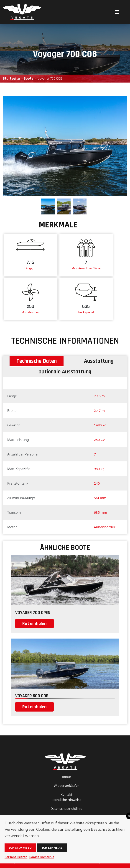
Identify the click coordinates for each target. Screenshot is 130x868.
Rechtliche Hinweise (66, 800)
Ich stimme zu (20, 848)
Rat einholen (34, 624)
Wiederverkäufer (66, 786)
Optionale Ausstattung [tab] (65, 372)
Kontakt (66, 794)
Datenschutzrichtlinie (66, 809)
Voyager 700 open (33, 613)
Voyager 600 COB (32, 696)
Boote (29, 79)
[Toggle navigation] (117, 12)
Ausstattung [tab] (99, 361)
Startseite (11, 79)
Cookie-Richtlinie (42, 857)
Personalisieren (16, 857)
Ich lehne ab (52, 848)
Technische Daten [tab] (37, 361)
